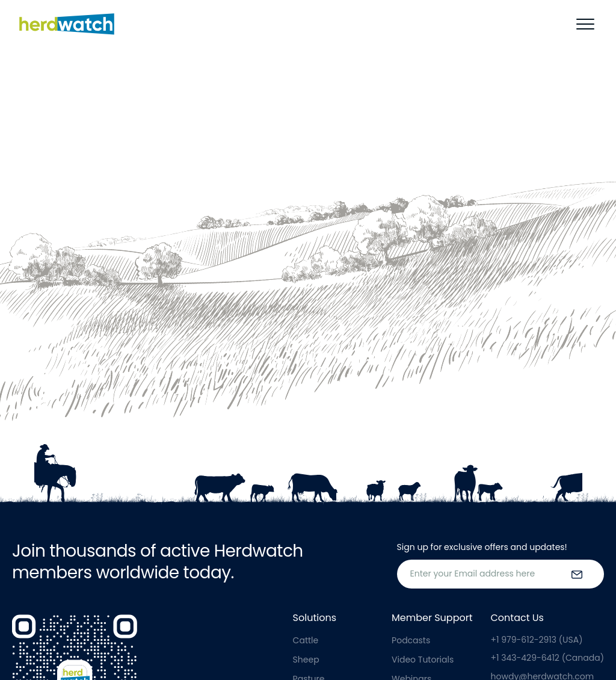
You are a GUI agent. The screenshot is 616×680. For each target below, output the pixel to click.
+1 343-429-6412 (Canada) (547, 658)
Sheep (306, 660)
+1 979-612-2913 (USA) (537, 640)
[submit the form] (577, 574)
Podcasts (411, 640)
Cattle (306, 640)
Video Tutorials (423, 660)
